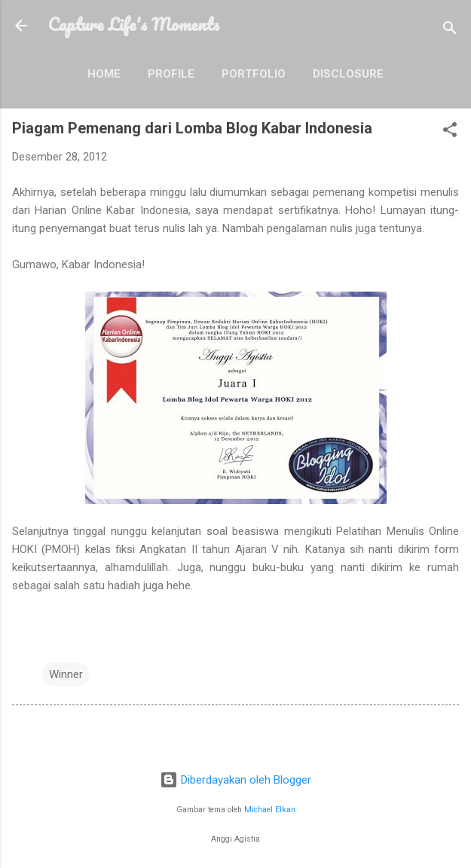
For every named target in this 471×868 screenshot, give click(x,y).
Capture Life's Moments (134, 24)
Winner (66, 674)
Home (104, 74)
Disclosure (348, 74)
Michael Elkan (270, 810)
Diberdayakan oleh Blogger (236, 780)
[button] (450, 132)
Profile (171, 74)
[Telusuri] (450, 31)
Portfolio (254, 74)
